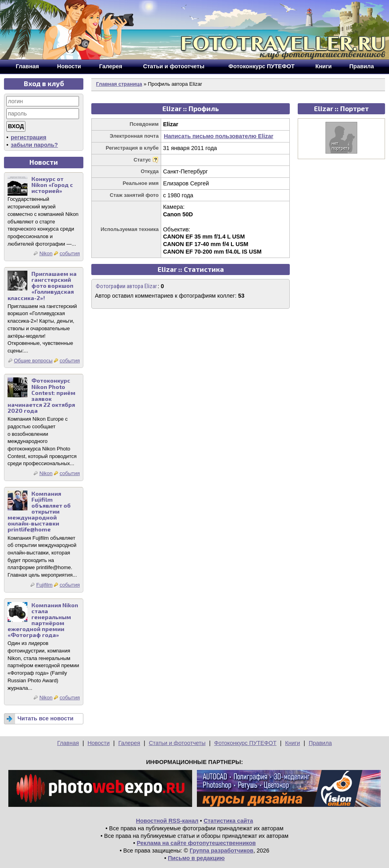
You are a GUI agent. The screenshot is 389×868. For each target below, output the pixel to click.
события (70, 253)
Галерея (129, 743)
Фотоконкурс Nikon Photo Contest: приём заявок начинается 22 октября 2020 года (41, 396)
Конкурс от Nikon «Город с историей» (52, 185)
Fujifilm (44, 585)
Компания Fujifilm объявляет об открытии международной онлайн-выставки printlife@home (39, 512)
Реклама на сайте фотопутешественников (196, 843)
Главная (68, 743)
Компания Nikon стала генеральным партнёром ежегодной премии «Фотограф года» (43, 620)
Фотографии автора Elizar (126, 286)
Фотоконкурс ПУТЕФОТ (246, 743)
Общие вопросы (33, 361)
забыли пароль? (34, 145)
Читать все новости (45, 718)
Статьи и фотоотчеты (177, 743)
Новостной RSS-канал (167, 821)
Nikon (46, 253)
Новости (98, 743)
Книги (293, 743)
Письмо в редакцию (196, 858)
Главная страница (119, 84)
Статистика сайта (228, 821)
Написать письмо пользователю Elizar (219, 136)
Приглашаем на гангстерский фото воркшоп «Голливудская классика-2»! (42, 286)
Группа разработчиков (222, 851)
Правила (320, 743)
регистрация (29, 137)
